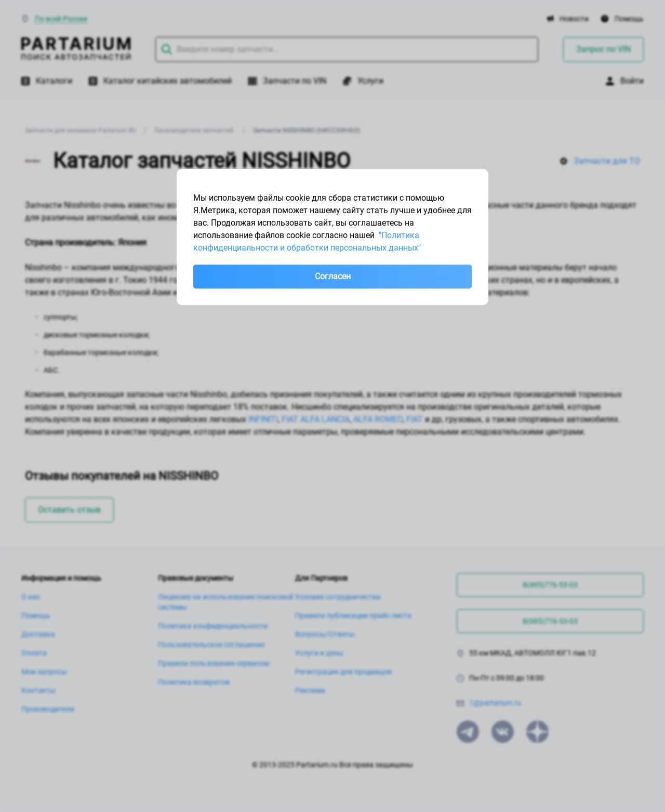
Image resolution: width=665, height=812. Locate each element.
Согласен (333, 276)
